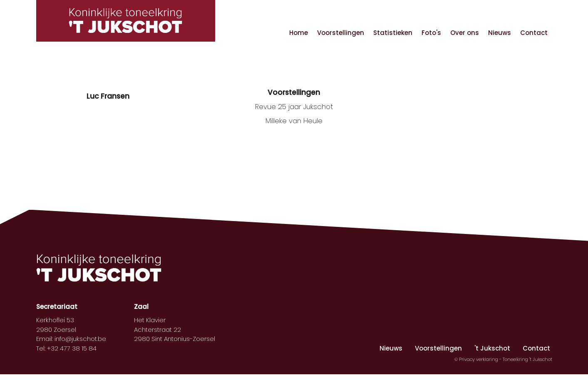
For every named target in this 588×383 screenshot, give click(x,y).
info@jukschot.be (80, 339)
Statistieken (393, 33)
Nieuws (500, 33)
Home (299, 33)
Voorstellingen (341, 33)
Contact (534, 33)
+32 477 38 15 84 (72, 348)
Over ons (465, 33)
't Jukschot (492, 348)
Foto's (431, 33)
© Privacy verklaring (477, 359)
